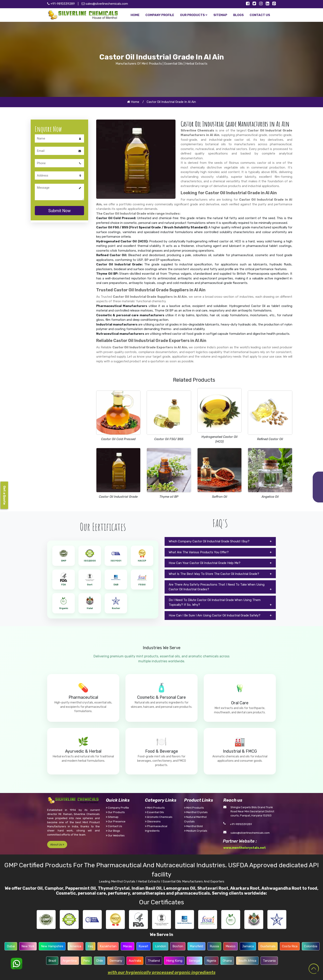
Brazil (52, 961)
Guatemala (268, 946)
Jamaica (248, 946)
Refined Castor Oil (270, 439)
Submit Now (59, 211)
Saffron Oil (220, 497)
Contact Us (114, 826)
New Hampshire (52, 946)
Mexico (231, 946)
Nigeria (211, 961)
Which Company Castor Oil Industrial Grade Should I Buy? (209, 541)
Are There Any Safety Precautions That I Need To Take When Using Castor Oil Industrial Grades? (217, 587)
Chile (100, 961)
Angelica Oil (270, 497)
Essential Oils (154, 812)
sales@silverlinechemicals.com (105, 4)
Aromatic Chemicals (159, 817)
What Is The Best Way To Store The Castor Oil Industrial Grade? (214, 574)
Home (133, 102)
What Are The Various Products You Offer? (199, 552)
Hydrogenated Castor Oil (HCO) (219, 439)
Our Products (115, 812)
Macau (128, 946)
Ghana (227, 961)
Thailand (154, 961)
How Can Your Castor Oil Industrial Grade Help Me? (205, 563)
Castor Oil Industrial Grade (118, 497)
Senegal (194, 961)
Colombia (311, 946)
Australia (135, 961)
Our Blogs (113, 831)
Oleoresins (153, 821)
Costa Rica (290, 946)
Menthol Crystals (196, 812)
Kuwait (143, 946)
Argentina (70, 961)
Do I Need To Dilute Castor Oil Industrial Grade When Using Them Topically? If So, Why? (215, 602)
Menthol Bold (193, 826)
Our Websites (115, 835)
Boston (178, 946)
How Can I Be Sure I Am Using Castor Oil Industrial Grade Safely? (215, 615)
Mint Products (155, 808)
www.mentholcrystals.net (245, 848)
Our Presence (116, 821)
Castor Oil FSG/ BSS (169, 439)
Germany (116, 961)
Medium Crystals (196, 831)
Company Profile (117, 808)
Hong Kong (174, 961)
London (160, 946)
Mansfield (196, 946)
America (75, 946)
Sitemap (112, 817)
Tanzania (269, 961)
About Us (57, 845)
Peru (86, 961)
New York (28, 946)
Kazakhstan (108, 946)
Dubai (11, 946)
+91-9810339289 (241, 824)
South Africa (247, 961)
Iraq (90, 946)
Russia (214, 946)
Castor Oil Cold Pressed (118, 439)
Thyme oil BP (169, 497)
